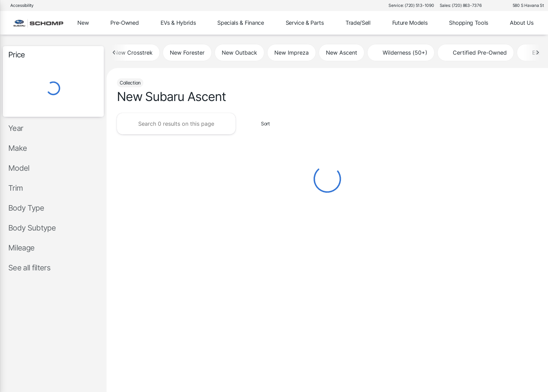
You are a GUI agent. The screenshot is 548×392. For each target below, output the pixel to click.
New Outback (239, 53)
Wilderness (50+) (401, 53)
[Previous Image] (114, 53)
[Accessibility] (19, 5)
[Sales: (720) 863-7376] (461, 5)
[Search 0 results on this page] (176, 124)
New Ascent (342, 53)
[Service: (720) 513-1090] (411, 5)
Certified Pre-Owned (476, 53)
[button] (497, 5)
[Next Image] (537, 53)
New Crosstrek (133, 53)
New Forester (187, 53)
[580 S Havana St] (525, 5)
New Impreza (292, 53)
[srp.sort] (262, 124)
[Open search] (532, 23)
